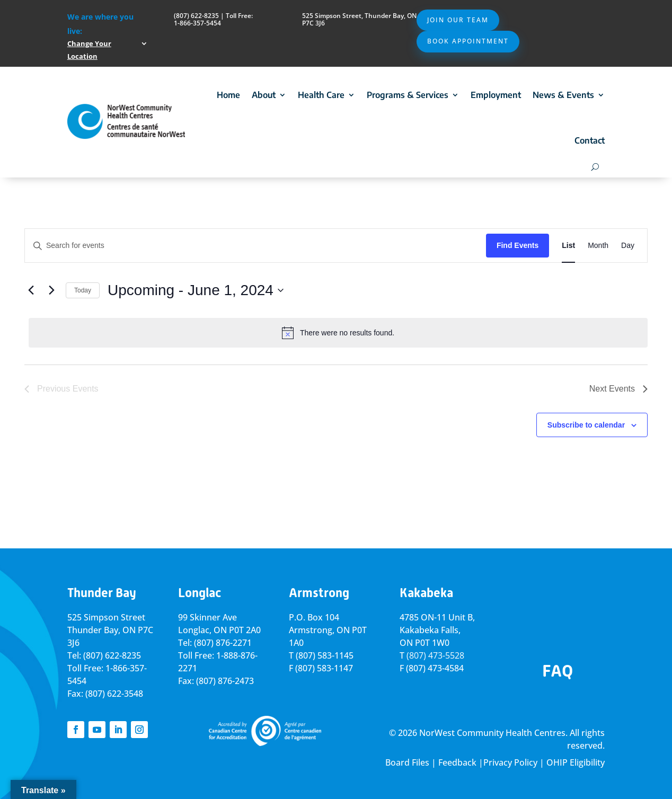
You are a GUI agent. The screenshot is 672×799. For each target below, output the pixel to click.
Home (228, 95)
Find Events (518, 245)
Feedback (457, 762)
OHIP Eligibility (576, 762)
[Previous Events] (31, 290)
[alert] (338, 333)
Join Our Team (458, 20)
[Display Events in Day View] (628, 246)
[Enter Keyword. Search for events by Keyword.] (255, 246)
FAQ (558, 671)
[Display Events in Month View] (598, 246)
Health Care (321, 95)
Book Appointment (468, 41)
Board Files (407, 762)
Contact (590, 140)
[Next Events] (51, 290)
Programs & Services (408, 95)
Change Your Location (89, 50)
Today (83, 290)
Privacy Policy (510, 762)
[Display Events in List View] (568, 246)
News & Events (563, 95)
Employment (496, 95)
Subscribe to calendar (586, 425)
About (264, 95)
